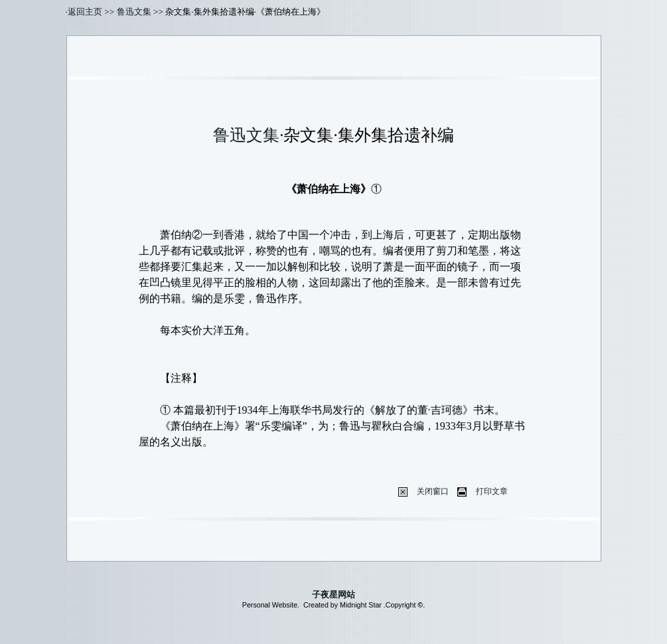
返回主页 (85, 12)
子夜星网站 (333, 595)
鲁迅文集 (134, 12)
